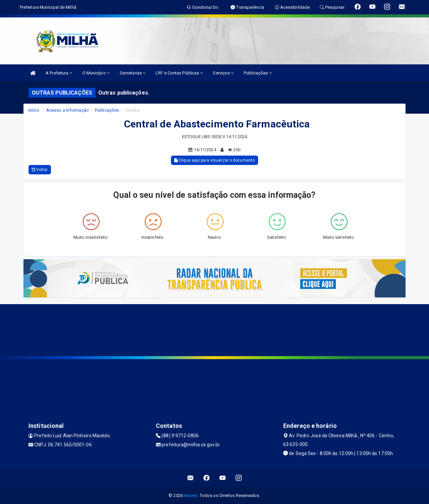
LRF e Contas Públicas (179, 73)
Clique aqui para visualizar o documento (214, 160)
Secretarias (133, 73)
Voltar (40, 170)
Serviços (223, 73)
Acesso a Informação (68, 110)
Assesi (191, 495)
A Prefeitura (59, 73)
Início (34, 110)
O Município (96, 73)
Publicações (258, 73)
